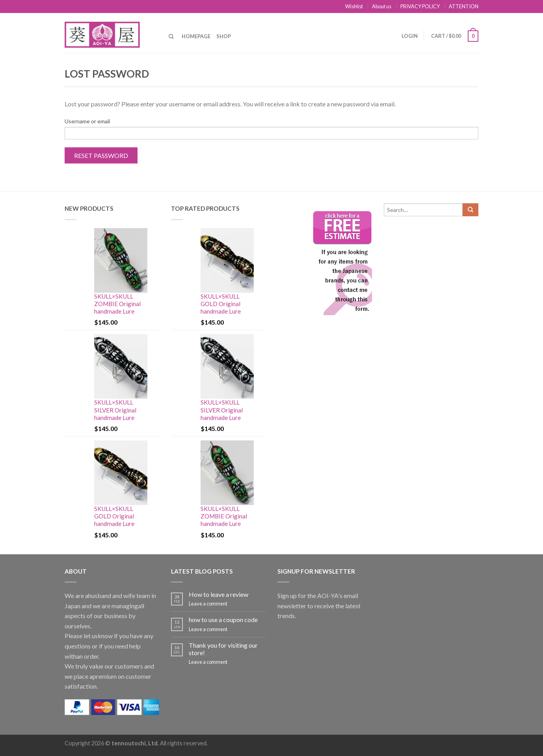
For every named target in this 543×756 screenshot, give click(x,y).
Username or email (87, 121)
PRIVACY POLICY (420, 6)
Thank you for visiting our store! (223, 649)
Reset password (101, 155)
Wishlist (354, 6)
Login (410, 36)
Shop (224, 36)
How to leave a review (219, 594)
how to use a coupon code (223, 619)
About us (382, 6)
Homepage (196, 36)
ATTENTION (464, 6)
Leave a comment (208, 604)
